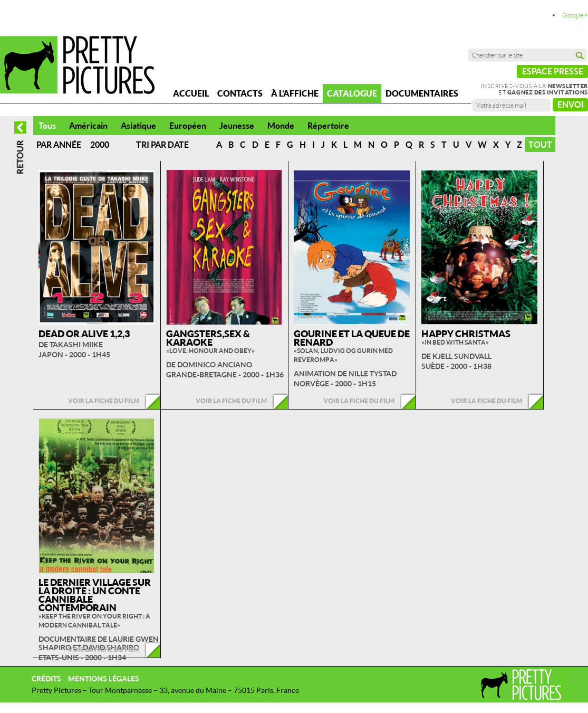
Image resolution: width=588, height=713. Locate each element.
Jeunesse (237, 126)
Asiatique (138, 126)
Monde (281, 126)
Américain (88, 126)
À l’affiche (295, 93)
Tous (47, 126)
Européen (188, 126)
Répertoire (328, 126)
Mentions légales (104, 678)
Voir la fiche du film (104, 401)
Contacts (240, 93)
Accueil (191, 93)
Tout (540, 145)
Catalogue (352, 93)
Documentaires (422, 93)
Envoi (571, 104)
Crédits (46, 678)
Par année (59, 145)
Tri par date (162, 145)
